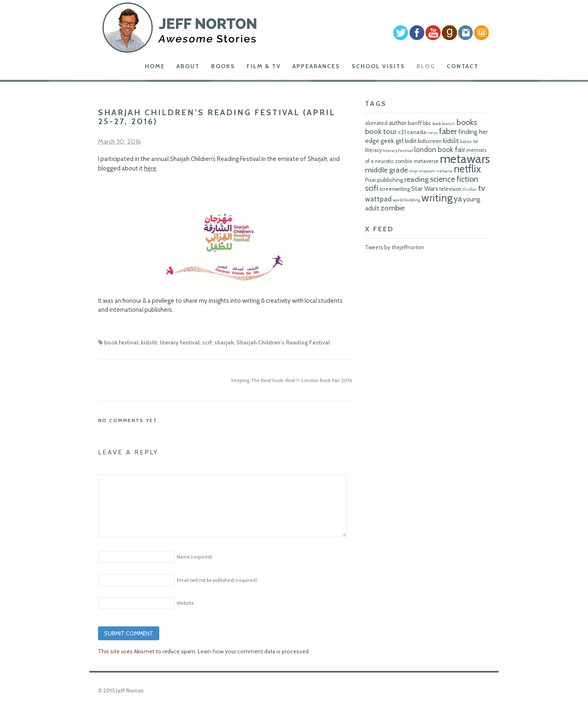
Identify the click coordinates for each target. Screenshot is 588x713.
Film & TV (264, 66)
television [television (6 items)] (450, 189)
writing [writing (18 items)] (437, 198)
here (150, 168)
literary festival (180, 342)
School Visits (378, 66)
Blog (426, 66)
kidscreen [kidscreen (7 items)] (430, 141)
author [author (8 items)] (398, 123)
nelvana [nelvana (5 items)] (444, 171)
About (188, 66)
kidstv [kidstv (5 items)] (466, 142)
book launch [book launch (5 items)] (444, 124)
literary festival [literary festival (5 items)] (398, 151)
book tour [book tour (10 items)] (381, 131)
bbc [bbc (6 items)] (427, 123)
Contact (463, 66)
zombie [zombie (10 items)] (393, 208)
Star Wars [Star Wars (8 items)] (425, 189)
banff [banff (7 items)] (415, 123)
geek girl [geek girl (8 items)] (392, 141)
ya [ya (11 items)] (458, 199)
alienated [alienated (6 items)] (376, 123)
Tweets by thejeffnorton (395, 247)
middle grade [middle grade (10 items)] (386, 170)
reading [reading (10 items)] (416, 179)
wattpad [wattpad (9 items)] (378, 199)
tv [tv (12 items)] (482, 188)
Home (155, 66)
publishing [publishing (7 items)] (390, 180)
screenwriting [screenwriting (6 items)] (395, 189)
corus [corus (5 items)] (433, 133)
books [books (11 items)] (467, 122)
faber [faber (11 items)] (448, 131)
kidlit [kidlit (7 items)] (411, 141)
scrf (207, 342)
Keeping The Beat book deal (265, 380)
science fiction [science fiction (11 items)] (454, 179)
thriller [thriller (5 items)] (470, 189)
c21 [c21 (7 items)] (402, 132)
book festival (121, 342)
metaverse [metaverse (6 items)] (426, 161)
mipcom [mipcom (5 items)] (427, 171)
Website (185, 603)
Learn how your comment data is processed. (254, 651)
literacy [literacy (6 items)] (373, 150)
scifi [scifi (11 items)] (372, 188)
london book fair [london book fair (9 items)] (440, 149)
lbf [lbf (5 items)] (476, 142)
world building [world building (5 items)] (406, 200)
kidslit (149, 342)
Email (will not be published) (217, 580)
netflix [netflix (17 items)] (467, 169)
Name (195, 557)
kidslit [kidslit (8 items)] (451, 141)
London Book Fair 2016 (325, 380)
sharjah (224, 342)
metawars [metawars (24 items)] (465, 159)
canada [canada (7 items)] (417, 132)
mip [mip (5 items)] (413, 171)
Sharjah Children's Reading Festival (283, 342)
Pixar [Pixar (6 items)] (371, 180)
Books (223, 66)
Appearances (316, 66)
